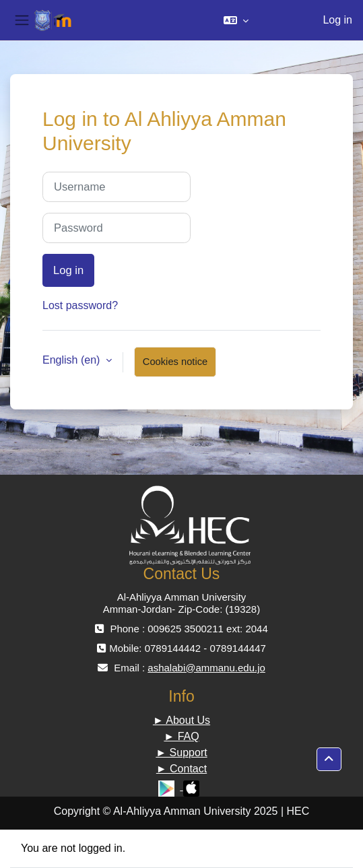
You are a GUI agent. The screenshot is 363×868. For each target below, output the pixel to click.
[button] (236, 20)
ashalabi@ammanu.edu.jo (206, 668)
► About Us (181, 720)
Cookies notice (175, 362)
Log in (337, 20)
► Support (181, 753)
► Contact (181, 769)
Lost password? (80, 305)
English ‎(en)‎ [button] (73, 360)
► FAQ (181, 736)
